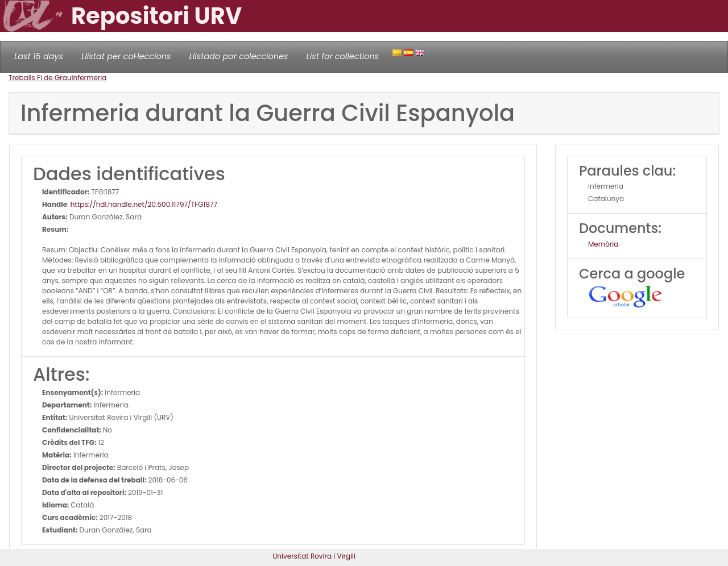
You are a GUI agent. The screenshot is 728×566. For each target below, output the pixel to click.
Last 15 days (39, 56)
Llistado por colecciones (239, 56)
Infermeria (89, 78)
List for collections (342, 56)
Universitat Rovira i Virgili (314, 556)
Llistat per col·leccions (126, 56)
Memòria (603, 244)
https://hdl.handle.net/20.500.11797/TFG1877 (144, 204)
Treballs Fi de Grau (40, 78)
